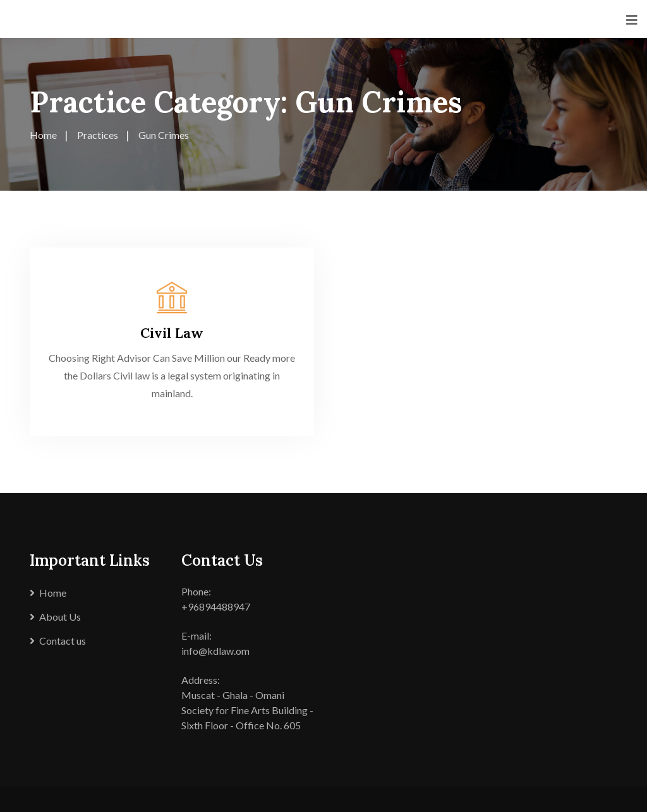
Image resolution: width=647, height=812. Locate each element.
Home (53, 593)
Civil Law (172, 333)
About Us (60, 617)
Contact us (63, 641)
